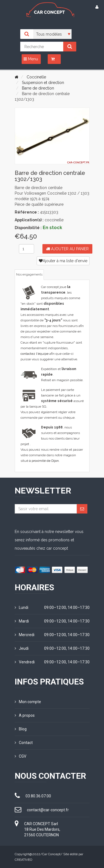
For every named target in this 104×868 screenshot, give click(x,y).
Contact (24, 743)
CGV (21, 756)
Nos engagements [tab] (29, 275)
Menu (31, 59)
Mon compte (28, 702)
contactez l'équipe (35, 354)
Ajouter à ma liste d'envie (63, 261)
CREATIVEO (23, 860)
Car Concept (51, 854)
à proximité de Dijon (44, 461)
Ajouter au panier (67, 249)
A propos (25, 715)
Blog (21, 729)
